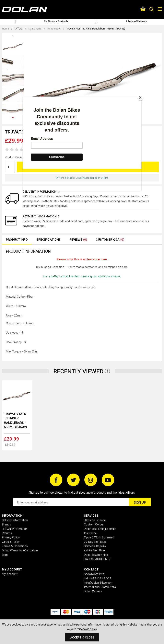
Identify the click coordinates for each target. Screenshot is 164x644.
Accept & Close (82, 638)
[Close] (140, 98)
